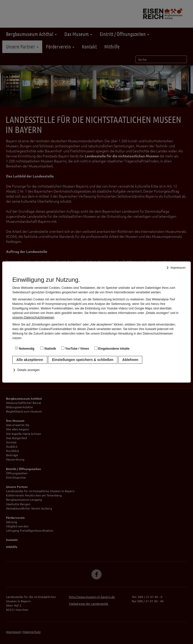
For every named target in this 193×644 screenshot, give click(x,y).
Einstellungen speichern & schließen (83, 360)
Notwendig (25, 348)
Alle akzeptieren (30, 360)
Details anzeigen (29, 370)
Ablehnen (130, 360)
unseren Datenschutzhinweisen (33, 317)
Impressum (178, 268)
